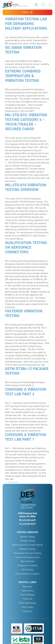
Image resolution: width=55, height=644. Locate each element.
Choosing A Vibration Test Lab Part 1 (26, 437)
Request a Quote (50, 5)
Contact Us (27, 611)
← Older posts (12, 482)
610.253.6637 (43, 5)
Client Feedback (27, 595)
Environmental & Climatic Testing (27, 545)
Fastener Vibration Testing (24, 313)
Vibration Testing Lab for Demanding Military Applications (26, 24)
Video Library (27, 591)
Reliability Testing (27, 549)
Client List (27, 599)
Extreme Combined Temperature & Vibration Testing (23, 76)
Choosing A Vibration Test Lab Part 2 (26, 392)
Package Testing (27, 541)
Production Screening (27, 565)
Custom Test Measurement (27, 557)
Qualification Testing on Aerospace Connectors (26, 247)
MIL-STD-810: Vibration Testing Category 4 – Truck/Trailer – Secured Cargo (26, 122)
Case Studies (27, 607)
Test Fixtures (27, 570)
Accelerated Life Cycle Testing (27, 553)
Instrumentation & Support (27, 574)
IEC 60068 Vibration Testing (23, 50)
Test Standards (27, 561)
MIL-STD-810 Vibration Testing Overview (26, 187)
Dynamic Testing (27, 537)
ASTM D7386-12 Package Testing (27, 371)
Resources (27, 587)
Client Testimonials (27, 603)
